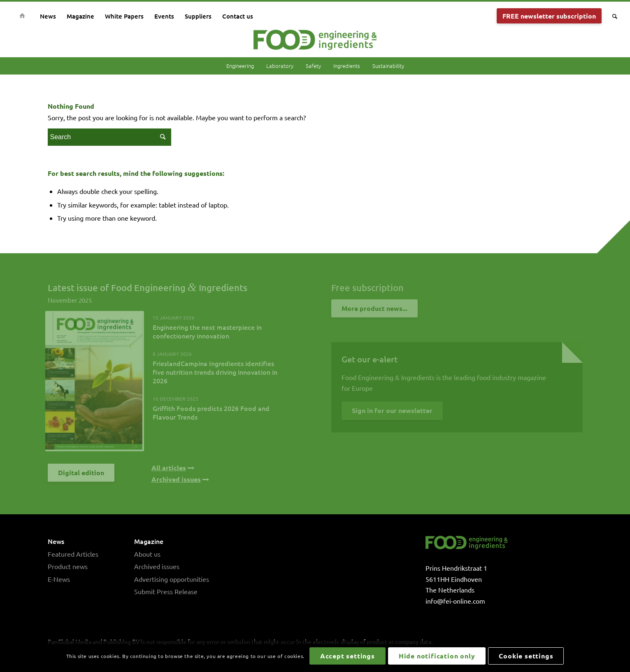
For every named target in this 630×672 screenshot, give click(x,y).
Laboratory (280, 66)
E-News (59, 579)
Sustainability (388, 66)
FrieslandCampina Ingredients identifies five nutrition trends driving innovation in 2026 (215, 372)
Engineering (240, 66)
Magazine (149, 541)
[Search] (612, 16)
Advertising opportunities (172, 579)
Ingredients (347, 66)
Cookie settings (526, 656)
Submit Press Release (166, 591)
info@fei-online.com (455, 601)
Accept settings (348, 656)
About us (147, 554)
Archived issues (157, 566)
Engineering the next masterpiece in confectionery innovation (207, 331)
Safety (313, 66)
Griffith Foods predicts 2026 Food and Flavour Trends (211, 412)
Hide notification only (437, 656)
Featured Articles (73, 554)
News (56, 541)
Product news (68, 566)
